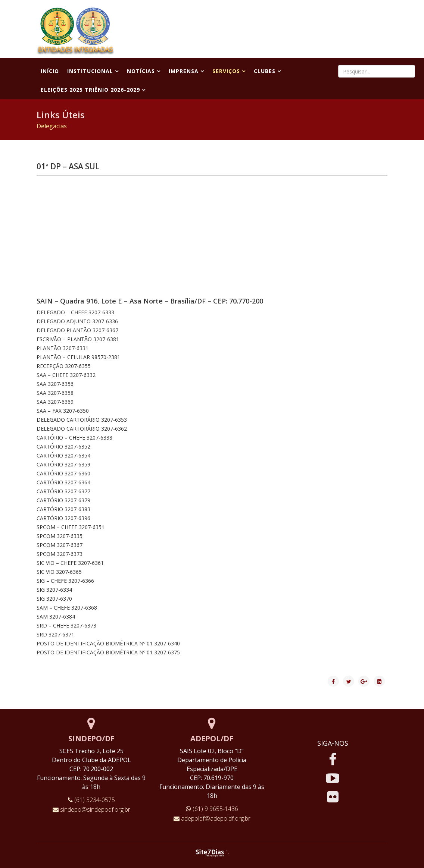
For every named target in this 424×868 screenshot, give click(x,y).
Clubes (265, 71)
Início (50, 71)
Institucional (90, 71)
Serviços (226, 71)
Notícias (141, 71)
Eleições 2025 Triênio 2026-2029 (90, 90)
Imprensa (184, 71)
